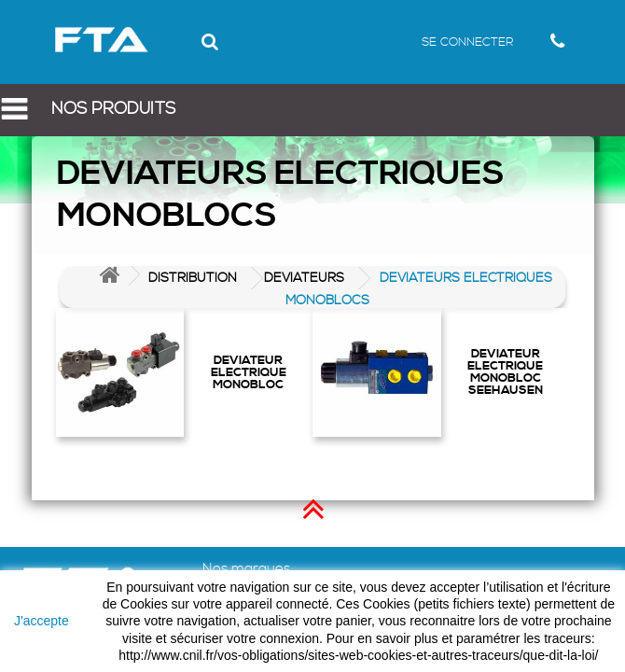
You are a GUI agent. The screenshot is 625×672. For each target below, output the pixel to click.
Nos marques (246, 569)
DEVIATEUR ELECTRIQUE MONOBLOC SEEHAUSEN (505, 371)
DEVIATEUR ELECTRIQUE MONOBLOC (249, 372)
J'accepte (42, 621)
